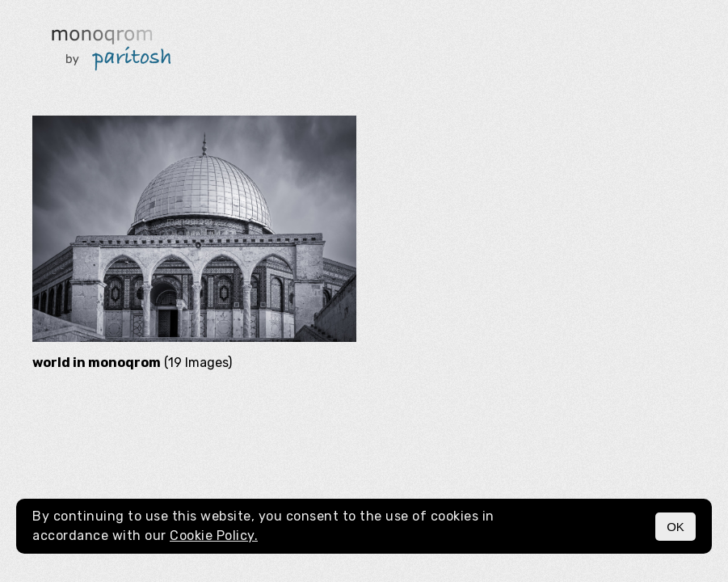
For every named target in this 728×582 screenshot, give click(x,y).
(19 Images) (132, 363)
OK (675, 527)
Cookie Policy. (214, 536)
